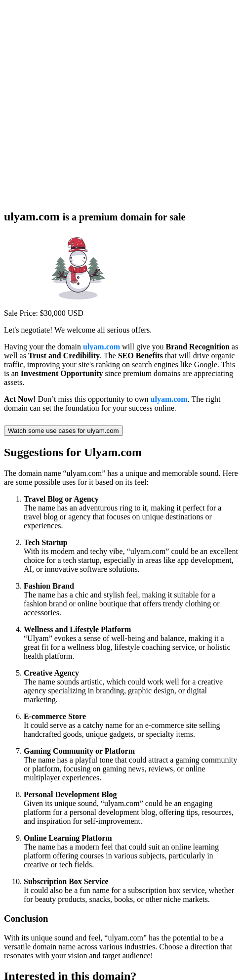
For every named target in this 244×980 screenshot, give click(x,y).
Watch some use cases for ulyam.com (63, 431)
